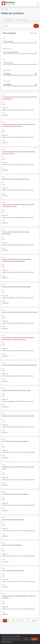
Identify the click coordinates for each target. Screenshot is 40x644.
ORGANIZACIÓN (7, 49)
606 (13, 621)
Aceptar (35, 639)
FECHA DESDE (7, 70)
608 (22, 621)
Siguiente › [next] (35, 621)
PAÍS (4, 38)
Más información (7, 642)
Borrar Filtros (33, 33)
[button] (38, 3)
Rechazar (27, 639)
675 (29, 621)
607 (18, 621)
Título (3, 95)
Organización (5, 108)
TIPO (4, 60)
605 (9, 621)
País (3, 102)
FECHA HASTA (7, 81)
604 (5, 621)
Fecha (3, 113)
